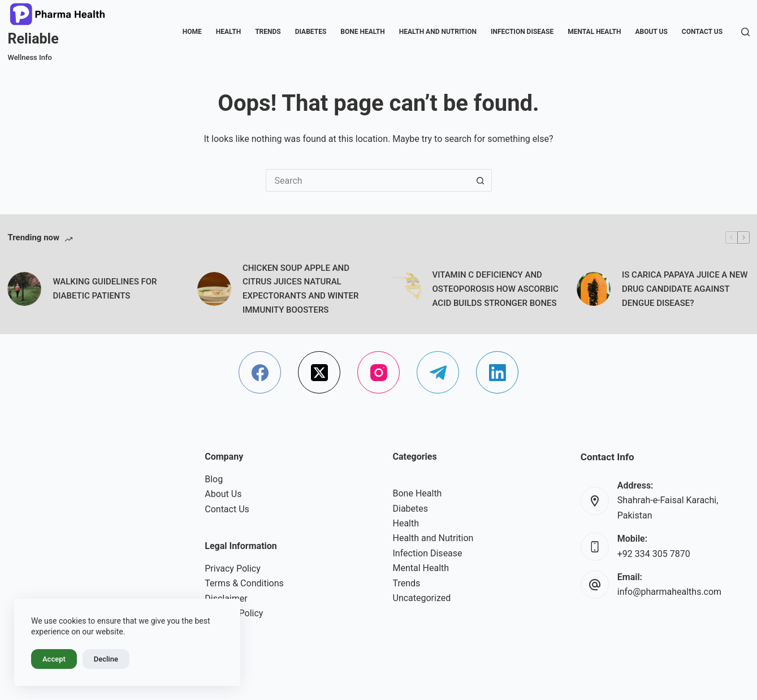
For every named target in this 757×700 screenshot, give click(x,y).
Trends (268, 32)
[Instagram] (378, 372)
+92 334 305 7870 (654, 554)
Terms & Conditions (244, 583)
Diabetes (311, 32)
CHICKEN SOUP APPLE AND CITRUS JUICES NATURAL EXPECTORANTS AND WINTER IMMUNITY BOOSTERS (301, 289)
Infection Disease (522, 32)
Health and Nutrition (438, 32)
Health (228, 32)
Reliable (33, 39)
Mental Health (594, 32)
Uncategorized (422, 598)
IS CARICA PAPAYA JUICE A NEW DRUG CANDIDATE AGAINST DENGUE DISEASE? (685, 289)
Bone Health (362, 32)
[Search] (745, 32)
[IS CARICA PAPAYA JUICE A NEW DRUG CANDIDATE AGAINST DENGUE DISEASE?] (594, 289)
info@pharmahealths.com (669, 592)
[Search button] (481, 180)
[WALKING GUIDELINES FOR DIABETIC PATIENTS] (24, 289)
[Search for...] (367, 180)
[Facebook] (260, 372)
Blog (214, 479)
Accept (54, 659)
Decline (106, 659)
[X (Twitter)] (319, 372)
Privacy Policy (233, 569)
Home (192, 32)
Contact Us (702, 32)
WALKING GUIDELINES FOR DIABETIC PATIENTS (105, 289)
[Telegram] (438, 372)
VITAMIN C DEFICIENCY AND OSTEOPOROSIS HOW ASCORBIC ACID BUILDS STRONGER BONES (496, 289)
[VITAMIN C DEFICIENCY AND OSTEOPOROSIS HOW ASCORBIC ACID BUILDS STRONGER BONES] (404, 289)
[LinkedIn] (497, 372)
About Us (652, 32)
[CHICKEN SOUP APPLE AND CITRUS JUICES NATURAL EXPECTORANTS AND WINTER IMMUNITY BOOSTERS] (214, 289)
